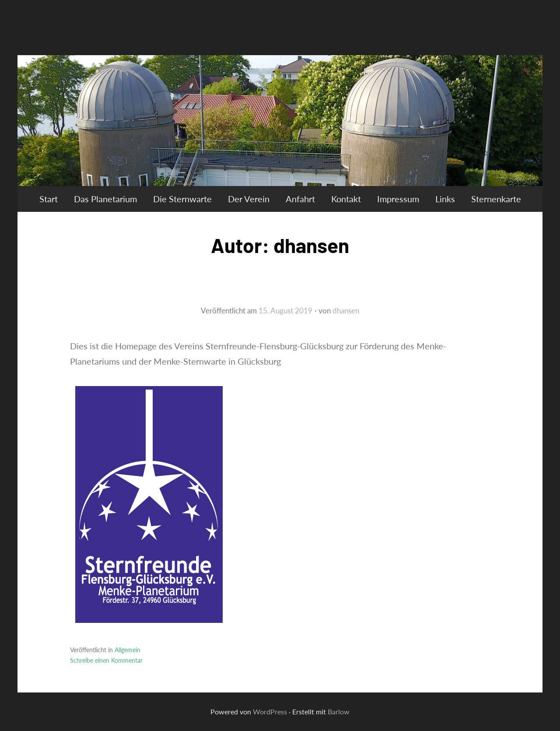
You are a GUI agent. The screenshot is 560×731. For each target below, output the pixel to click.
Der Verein (249, 199)
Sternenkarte (496, 199)
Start (49, 199)
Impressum (398, 199)
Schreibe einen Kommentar (106, 660)
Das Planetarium (105, 199)
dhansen (346, 311)
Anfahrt (300, 199)
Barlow (339, 712)
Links (445, 199)
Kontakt (346, 199)
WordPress (270, 712)
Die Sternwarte (182, 199)
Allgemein (128, 650)
